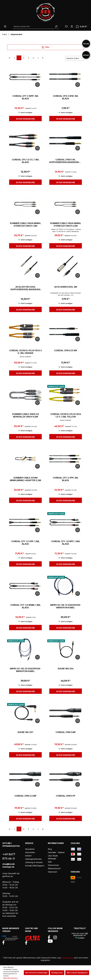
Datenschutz (53, 865)
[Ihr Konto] (72, 26)
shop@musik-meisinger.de (9, 865)
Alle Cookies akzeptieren (77, 973)
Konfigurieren (57, 973)
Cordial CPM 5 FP (66, 796)
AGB (50, 862)
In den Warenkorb (25, 119)
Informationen (56, 843)
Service (29, 843)
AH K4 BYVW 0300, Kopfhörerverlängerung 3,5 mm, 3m (25, 288)
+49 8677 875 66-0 (9, 856)
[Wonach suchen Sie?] (33, 26)
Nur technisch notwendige (36, 973)
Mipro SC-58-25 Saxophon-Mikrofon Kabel (25, 670)
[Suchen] (56, 26)
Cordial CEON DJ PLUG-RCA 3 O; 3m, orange (25, 352)
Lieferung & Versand (34, 862)
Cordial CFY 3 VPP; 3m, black (66, 479)
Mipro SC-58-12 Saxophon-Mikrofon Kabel (66, 606)
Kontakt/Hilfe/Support (35, 866)
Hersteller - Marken (56, 852)
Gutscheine (30, 852)
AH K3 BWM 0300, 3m (66, 287)
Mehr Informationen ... (11, 978)
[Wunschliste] (66, 26)
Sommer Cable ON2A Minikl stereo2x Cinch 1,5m (25, 225)
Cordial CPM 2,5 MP (25, 796)
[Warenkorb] (82, 27)
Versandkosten (67, 958)
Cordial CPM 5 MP (66, 732)
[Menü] (5, 26)
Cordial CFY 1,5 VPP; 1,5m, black (25, 543)
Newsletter (30, 849)
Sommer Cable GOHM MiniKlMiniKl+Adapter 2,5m (25, 479)
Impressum (52, 872)
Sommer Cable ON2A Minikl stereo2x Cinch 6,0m (66, 225)
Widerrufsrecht (54, 868)
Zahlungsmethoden (33, 859)
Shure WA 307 (25, 732)
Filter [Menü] (46, 47)
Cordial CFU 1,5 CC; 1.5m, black (25, 161)
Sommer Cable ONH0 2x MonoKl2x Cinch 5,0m (25, 415)
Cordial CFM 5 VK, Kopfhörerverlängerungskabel (66, 161)
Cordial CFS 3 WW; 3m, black (66, 97)
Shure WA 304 (66, 669)
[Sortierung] (75, 58)
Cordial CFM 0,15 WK (66, 350)
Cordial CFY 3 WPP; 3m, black (25, 97)
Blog (50, 849)
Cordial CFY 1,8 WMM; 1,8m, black (25, 606)
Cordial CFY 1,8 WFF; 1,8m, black (66, 543)
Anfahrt (28, 856)
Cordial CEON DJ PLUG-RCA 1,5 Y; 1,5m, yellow (66, 415)
